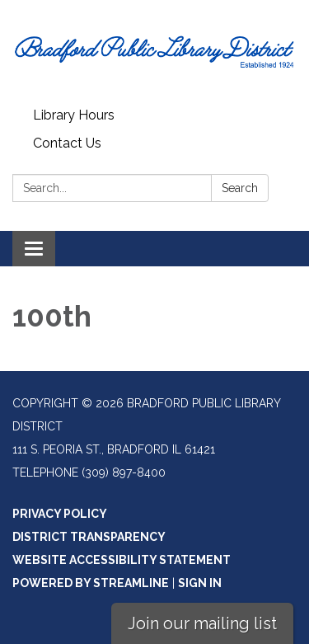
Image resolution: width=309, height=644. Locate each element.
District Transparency (89, 537)
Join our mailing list (202, 623)
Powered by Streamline (91, 583)
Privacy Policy (60, 514)
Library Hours (74, 115)
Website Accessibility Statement (122, 560)
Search (240, 188)
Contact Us (67, 143)
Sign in (200, 583)
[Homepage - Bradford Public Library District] (154, 51)
